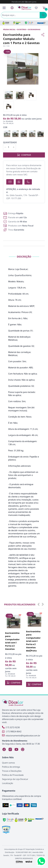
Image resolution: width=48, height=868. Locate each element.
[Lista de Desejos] (36, 8)
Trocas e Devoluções (12, 771)
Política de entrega (11, 767)
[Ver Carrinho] (44, 8)
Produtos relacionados (20, 604)
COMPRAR (24, 155)
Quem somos (8, 763)
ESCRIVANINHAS (34, 30)
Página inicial (9, 30)
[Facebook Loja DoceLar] (4, 749)
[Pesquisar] (43, 15)
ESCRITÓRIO (22, 30)
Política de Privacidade (13, 775)
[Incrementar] (14, 147)
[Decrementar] (5, 147)
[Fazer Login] (12, 8)
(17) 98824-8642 (12, 731)
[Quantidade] (9, 147)
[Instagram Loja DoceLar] (10, 749)
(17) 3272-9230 (11, 727)
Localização (8, 783)
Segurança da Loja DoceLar (15, 779)
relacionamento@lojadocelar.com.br (21, 736)
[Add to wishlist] (20, 615)
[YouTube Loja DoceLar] (16, 749)
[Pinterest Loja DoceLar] (23, 749)
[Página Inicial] (24, 8)
